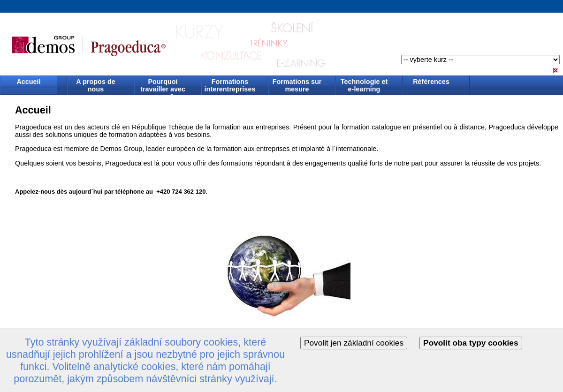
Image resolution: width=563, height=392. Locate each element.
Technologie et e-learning (364, 85)
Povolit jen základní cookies (354, 343)
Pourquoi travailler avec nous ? (163, 86)
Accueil (28, 82)
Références (431, 82)
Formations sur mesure (297, 85)
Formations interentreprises (230, 85)
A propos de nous (95, 85)
